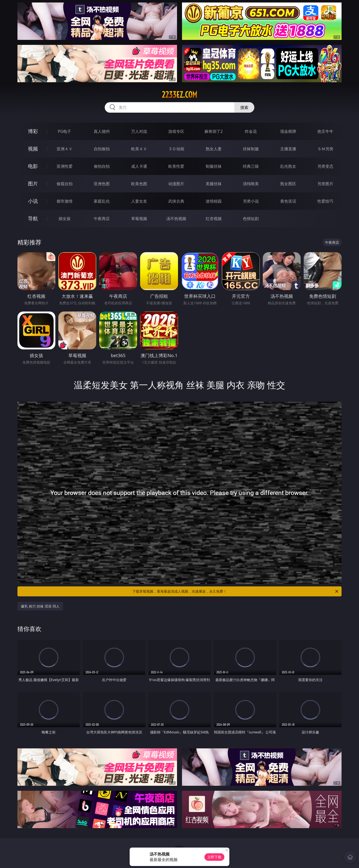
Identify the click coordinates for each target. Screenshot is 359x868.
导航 (33, 218)
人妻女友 (139, 201)
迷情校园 (214, 201)
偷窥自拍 (65, 184)
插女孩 (65, 219)
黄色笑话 (288, 201)
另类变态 (325, 166)
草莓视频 (139, 219)
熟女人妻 (214, 149)
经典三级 (251, 166)
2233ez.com (179, 95)
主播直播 (288, 149)
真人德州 (102, 131)
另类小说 (251, 201)
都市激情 (65, 201)
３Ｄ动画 (176, 149)
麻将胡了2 (214, 131)
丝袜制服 (251, 149)
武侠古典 (176, 201)
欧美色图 (139, 184)
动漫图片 (176, 184)
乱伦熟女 (288, 166)
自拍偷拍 (102, 149)
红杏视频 (214, 219)
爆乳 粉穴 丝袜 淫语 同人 (40, 606)
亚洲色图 (102, 184)
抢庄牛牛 (325, 131)
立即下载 (214, 857)
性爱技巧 (325, 201)
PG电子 (64, 131)
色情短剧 (251, 219)
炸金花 (251, 131)
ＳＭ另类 (325, 149)
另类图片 (325, 184)
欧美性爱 (176, 166)
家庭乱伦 (102, 201)
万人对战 (139, 131)
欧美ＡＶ (139, 149)
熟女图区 (288, 184)
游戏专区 (176, 131)
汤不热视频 (176, 219)
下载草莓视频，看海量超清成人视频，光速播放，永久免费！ (236, 591)
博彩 (33, 131)
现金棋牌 (288, 131)
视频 (33, 149)
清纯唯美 (251, 184)
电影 (33, 166)
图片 (33, 184)
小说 (33, 201)
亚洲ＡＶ (65, 149)
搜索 (244, 107)
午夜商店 (102, 219)
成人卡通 (139, 166)
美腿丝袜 (214, 184)
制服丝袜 (214, 166)
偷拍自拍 (102, 166)
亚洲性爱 (65, 166)
